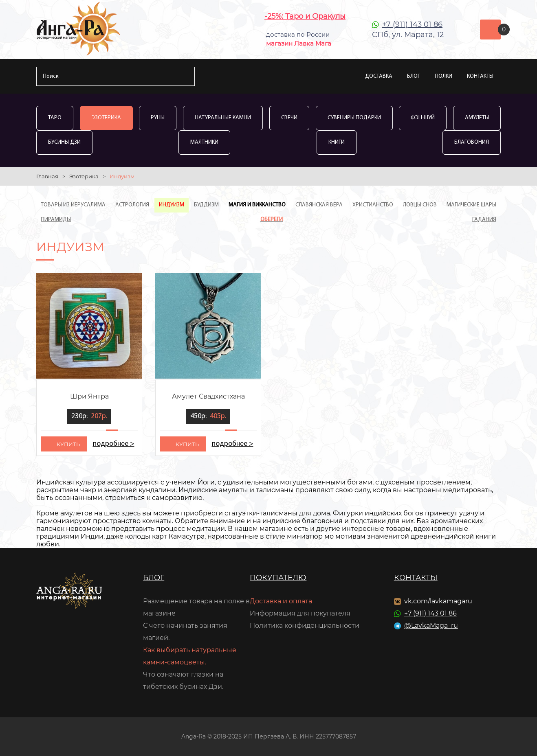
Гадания (484, 220)
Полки (443, 76)
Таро (55, 118)
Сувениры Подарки (354, 118)
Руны (158, 118)
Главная (47, 176)
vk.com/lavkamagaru (438, 601)
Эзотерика (106, 118)
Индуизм (172, 205)
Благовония (472, 142)
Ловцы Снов (420, 205)
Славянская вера (319, 205)
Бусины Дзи (64, 142)
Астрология (132, 205)
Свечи (289, 118)
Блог (414, 76)
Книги (337, 142)
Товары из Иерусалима (73, 205)
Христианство (373, 205)
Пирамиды (56, 220)
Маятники (204, 142)
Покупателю (278, 578)
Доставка (379, 76)
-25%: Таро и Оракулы (305, 16)
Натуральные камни (223, 118)
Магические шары (471, 205)
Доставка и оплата (281, 601)
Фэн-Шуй (423, 118)
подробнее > (113, 444)
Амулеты (477, 118)
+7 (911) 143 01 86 (412, 24)
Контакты (480, 76)
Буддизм (206, 205)
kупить (68, 444)
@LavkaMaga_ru (431, 626)
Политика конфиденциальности (305, 626)
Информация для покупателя (300, 613)
